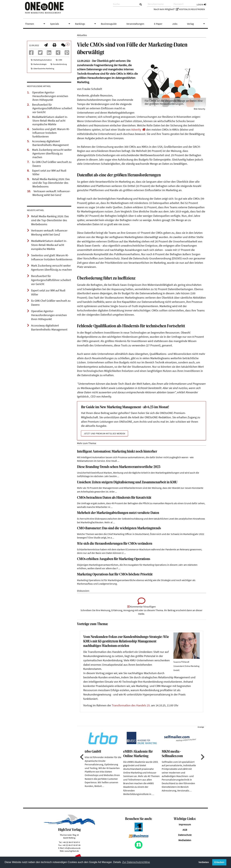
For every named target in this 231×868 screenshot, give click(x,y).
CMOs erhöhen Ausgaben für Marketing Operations (114, 559)
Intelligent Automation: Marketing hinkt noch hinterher (117, 452)
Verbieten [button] (204, 862)
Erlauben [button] (219, 862)
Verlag (197, 24)
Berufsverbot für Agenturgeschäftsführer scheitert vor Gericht (52, 108)
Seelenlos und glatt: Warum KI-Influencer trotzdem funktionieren (51, 133)
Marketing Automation (43, 60)
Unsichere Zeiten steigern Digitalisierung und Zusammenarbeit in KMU (127, 482)
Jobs (175, 24)
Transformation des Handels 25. (131, 705)
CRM (60, 60)
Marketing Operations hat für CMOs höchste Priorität (115, 575)
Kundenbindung (60, 64)
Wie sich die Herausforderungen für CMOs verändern (115, 544)
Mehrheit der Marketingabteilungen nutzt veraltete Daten (118, 513)
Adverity (136, 130)
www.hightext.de (72, 851)
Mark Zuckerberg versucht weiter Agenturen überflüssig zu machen (52, 153)
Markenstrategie (40, 64)
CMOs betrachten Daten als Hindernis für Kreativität (114, 498)
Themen (36, 24)
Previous (81, 757)
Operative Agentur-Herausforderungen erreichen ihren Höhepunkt (50, 96)
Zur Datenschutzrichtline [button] (136, 862)
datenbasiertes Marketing (44, 68)
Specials (61, 24)
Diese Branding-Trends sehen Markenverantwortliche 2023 (119, 467)
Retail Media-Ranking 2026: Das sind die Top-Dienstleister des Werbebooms (51, 183)
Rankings (86, 24)
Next (202, 757)
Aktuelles (82, 35)
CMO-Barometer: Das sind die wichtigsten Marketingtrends (119, 528)
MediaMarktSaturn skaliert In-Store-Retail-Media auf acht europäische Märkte (50, 121)
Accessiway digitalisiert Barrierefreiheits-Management (50, 143)
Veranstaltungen (135, 24)
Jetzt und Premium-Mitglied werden (105, 434)
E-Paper (158, 24)
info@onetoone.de (72, 848)
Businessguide (109, 24)
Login (201, 4)
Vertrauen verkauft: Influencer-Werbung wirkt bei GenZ (51, 193)
